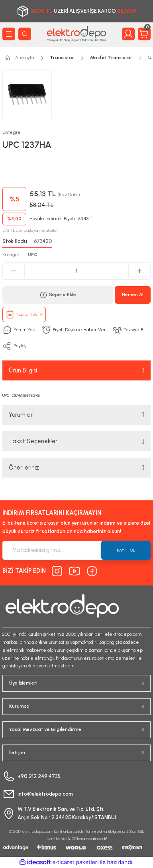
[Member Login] (128, 34)
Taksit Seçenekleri (34, 441)
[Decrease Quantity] (14, 271)
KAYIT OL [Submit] (126, 550)
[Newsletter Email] (76, 550)
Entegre (12, 132)
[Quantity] (76, 271)
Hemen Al (133, 295)
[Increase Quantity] (139, 271)
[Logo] (76, 34)
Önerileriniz (24, 468)
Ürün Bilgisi (23, 370)
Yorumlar (21, 415)
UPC (33, 255)
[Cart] (144, 34)
